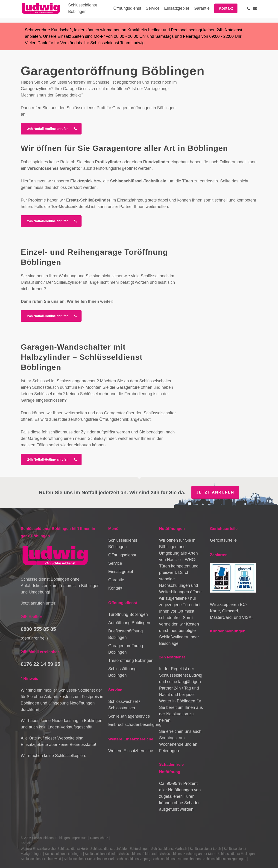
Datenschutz (99, 838)
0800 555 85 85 (38, 629)
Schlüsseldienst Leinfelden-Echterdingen (119, 849)
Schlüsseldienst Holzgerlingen (225, 859)
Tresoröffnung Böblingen (131, 660)
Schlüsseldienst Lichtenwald (41, 859)
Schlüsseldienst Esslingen (236, 854)
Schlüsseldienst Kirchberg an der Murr (187, 854)
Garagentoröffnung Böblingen (126, 649)
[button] (51, 129)
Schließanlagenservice (129, 716)
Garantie (116, 580)
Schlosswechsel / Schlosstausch (124, 705)
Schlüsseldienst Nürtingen (64, 854)
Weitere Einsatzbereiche (131, 751)
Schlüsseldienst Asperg (134, 859)
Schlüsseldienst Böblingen (123, 544)
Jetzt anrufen (215, 492)
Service (115, 563)
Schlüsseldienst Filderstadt (138, 854)
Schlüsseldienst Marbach (169, 849)
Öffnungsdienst (122, 555)
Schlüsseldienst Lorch (205, 849)
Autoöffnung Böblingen (129, 623)
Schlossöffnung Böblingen (122, 672)
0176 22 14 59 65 (40, 664)
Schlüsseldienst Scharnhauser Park (89, 859)
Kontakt (115, 588)
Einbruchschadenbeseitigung (131, 725)
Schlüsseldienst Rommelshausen (177, 859)
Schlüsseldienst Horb (73, 849)
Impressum (79, 838)
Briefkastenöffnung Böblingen (126, 634)
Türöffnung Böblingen (128, 614)
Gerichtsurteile (223, 540)
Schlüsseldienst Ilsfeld (101, 854)
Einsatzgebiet (121, 572)
